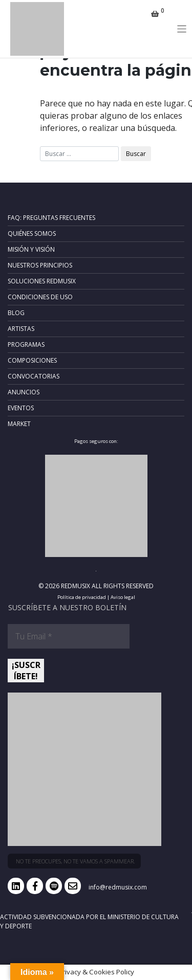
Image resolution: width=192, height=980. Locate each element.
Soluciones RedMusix (42, 281)
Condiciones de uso (40, 297)
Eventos (21, 408)
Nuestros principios (40, 265)
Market (19, 424)
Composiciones (32, 360)
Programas (26, 344)
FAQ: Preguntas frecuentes (51, 218)
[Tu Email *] (69, 636)
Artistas (21, 329)
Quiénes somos (32, 233)
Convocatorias (34, 376)
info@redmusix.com (118, 887)
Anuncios (24, 392)
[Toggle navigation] (182, 29)
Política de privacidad (82, 597)
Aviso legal (123, 597)
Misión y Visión (31, 249)
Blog (16, 313)
